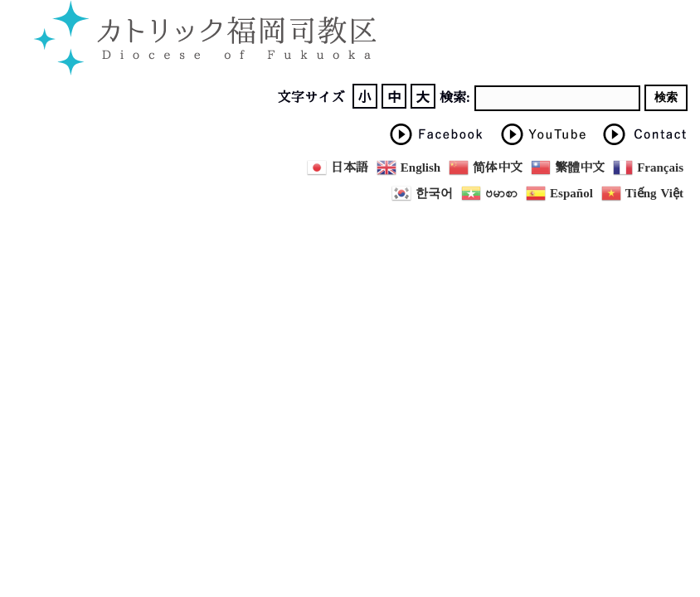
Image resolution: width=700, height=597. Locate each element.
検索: (455, 98)
